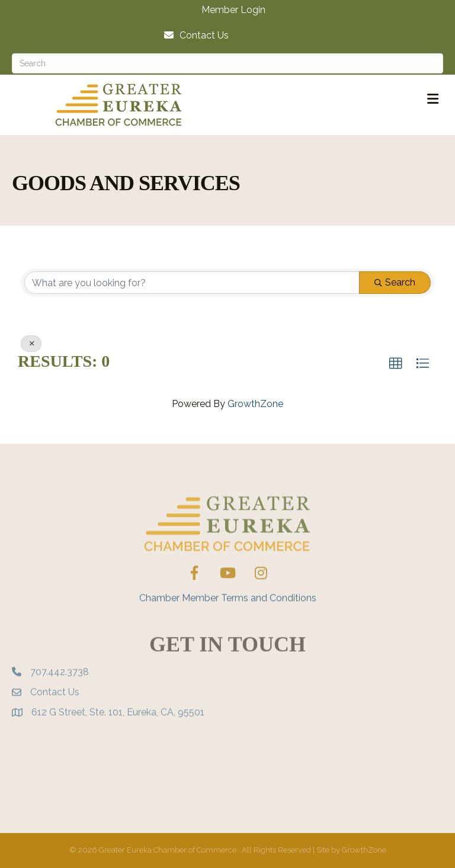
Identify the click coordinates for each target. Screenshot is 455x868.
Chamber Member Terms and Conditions (228, 619)
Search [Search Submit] (395, 282)
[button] (396, 364)
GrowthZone (255, 404)
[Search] (227, 63)
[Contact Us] (193, 35)
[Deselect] (31, 344)
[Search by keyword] (192, 283)
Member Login (233, 10)
